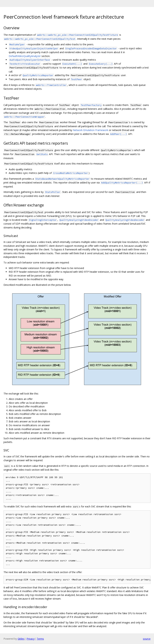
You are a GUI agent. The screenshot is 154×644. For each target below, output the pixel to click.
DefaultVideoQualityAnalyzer (25, 56)
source (147, 639)
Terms (40, 639)
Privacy (30, 639)
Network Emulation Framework (91, 130)
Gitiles (21, 639)
